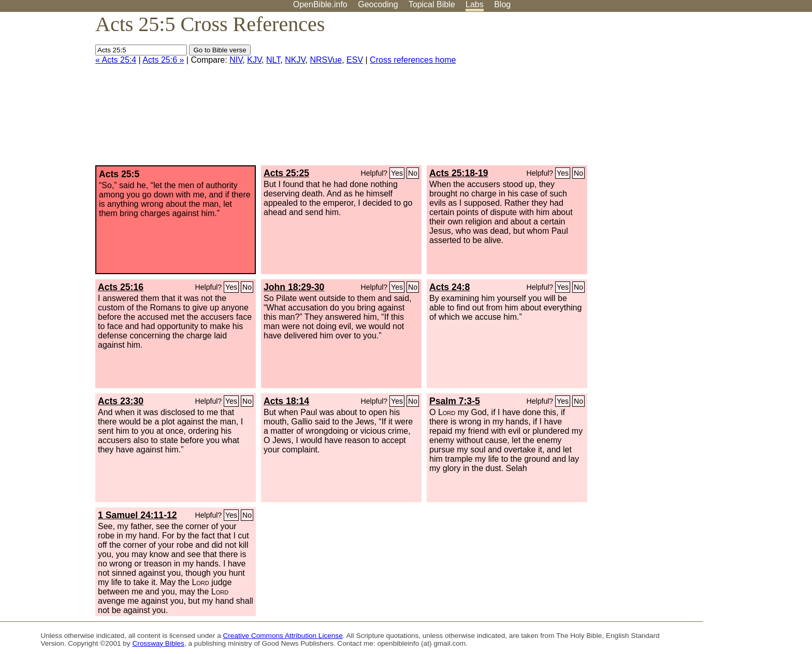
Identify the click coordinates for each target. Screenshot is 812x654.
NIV (236, 60)
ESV (355, 60)
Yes (397, 173)
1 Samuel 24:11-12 (137, 515)
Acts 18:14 (286, 401)
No (413, 173)
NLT (273, 60)
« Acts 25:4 (116, 60)
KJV (254, 60)
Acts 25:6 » (163, 60)
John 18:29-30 (294, 287)
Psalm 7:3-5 (455, 401)
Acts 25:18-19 (459, 173)
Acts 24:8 (450, 287)
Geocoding (378, 4)
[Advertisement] (707, 93)
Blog (502, 4)
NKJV (295, 60)
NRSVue (326, 60)
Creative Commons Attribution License (283, 636)
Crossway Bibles (158, 643)
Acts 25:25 (286, 173)
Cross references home (413, 60)
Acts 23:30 (121, 401)
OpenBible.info (320, 4)
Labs (475, 4)
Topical (432, 4)
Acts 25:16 (121, 287)
